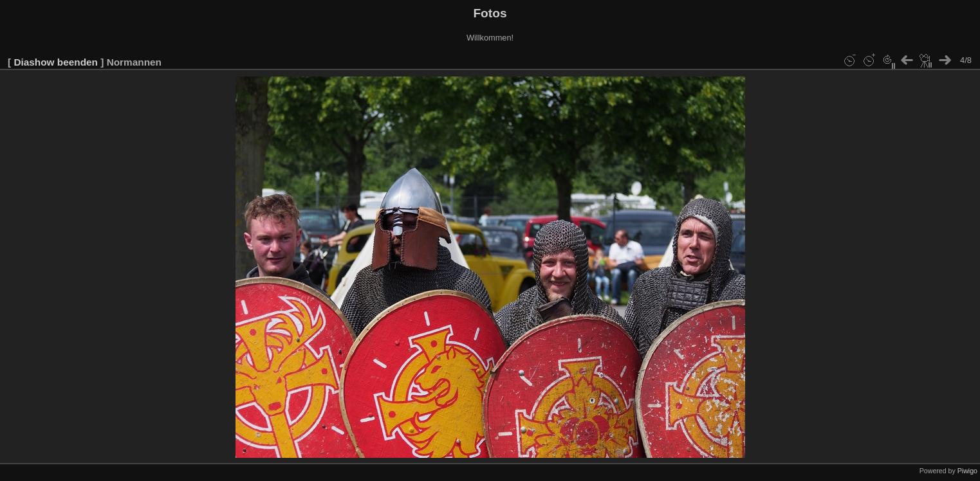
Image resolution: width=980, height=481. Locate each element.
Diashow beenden (56, 62)
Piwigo (967, 471)
